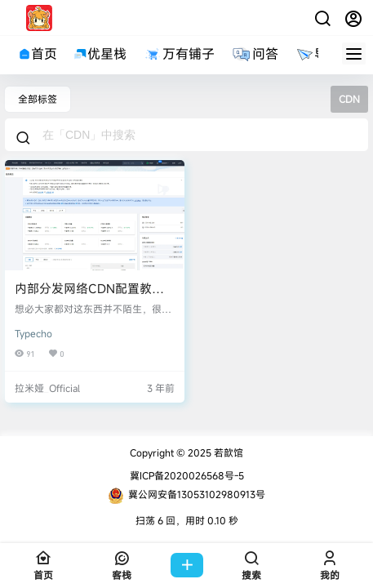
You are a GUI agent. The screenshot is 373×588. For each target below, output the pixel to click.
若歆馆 (227, 452)
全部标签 (38, 99)
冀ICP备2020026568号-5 (187, 475)
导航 (317, 54)
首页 (38, 54)
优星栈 (100, 54)
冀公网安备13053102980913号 (186, 496)
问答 (255, 54)
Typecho (33, 333)
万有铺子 (179, 54)
